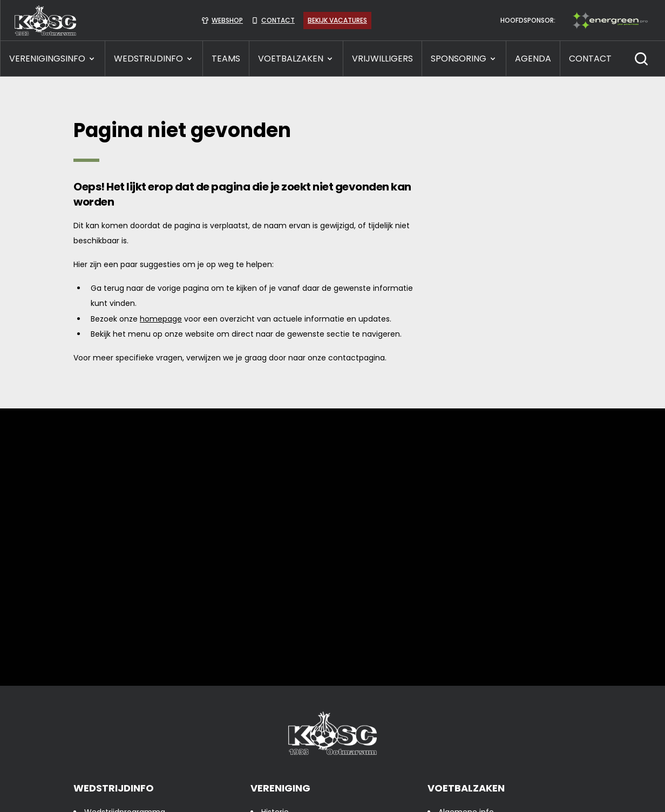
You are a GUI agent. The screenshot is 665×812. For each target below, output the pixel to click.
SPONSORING (464, 59)
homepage (161, 319)
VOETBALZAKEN (296, 59)
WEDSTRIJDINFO (154, 59)
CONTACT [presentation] (590, 59)
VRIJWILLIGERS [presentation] (382, 59)
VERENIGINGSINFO (53, 59)
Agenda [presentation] (533, 59)
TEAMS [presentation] (226, 59)
